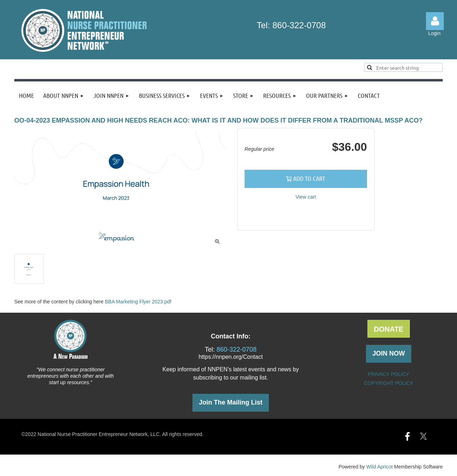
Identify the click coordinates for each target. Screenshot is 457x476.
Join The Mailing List (231, 402)
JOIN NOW (389, 353)
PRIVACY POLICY (389, 374)
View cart (306, 197)
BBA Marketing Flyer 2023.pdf (138, 302)
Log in (435, 21)
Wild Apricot (380, 467)
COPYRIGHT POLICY (388, 383)
